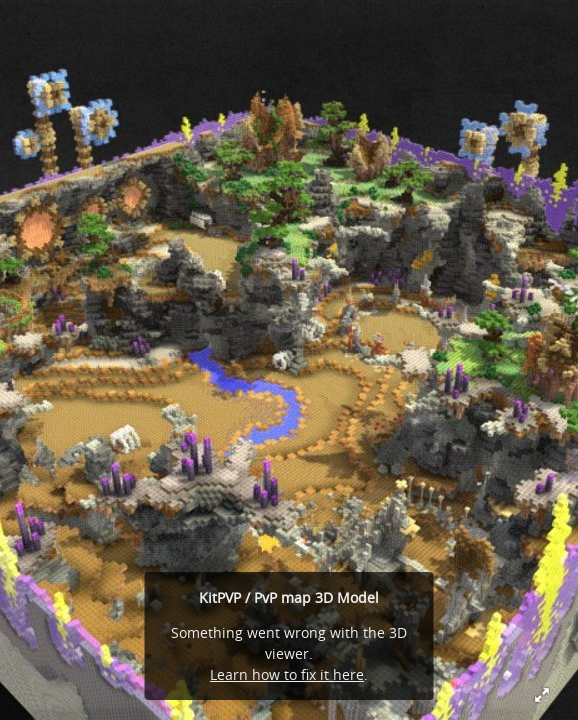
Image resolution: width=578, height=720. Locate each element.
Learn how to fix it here (287, 674)
